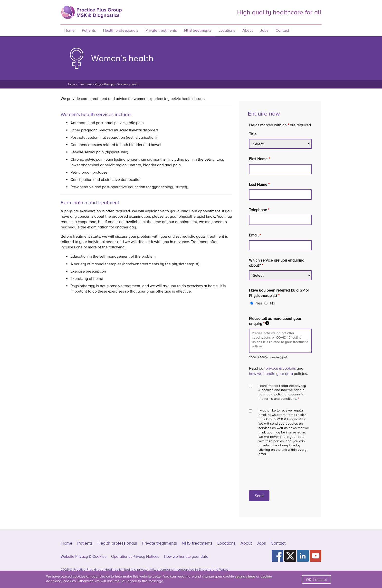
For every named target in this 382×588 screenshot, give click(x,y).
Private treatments (161, 30)
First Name (259, 159)
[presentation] (286, 473)
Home (69, 30)
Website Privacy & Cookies (83, 556)
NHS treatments (198, 30)
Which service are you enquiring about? (277, 263)
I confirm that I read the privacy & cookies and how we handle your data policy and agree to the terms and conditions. (282, 392)
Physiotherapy (105, 84)
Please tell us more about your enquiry (280, 321)
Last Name (259, 184)
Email (255, 235)
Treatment (85, 84)
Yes (259, 303)
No (273, 303)
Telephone (259, 210)
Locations (227, 30)
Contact (282, 30)
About (248, 30)
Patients (89, 30)
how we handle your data (271, 373)
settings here (245, 576)
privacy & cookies (281, 368)
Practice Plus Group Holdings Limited (102, 569)
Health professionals (121, 30)
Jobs (264, 30)
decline (266, 576)
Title (253, 134)
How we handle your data (186, 556)
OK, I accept (316, 579)
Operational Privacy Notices (135, 556)
